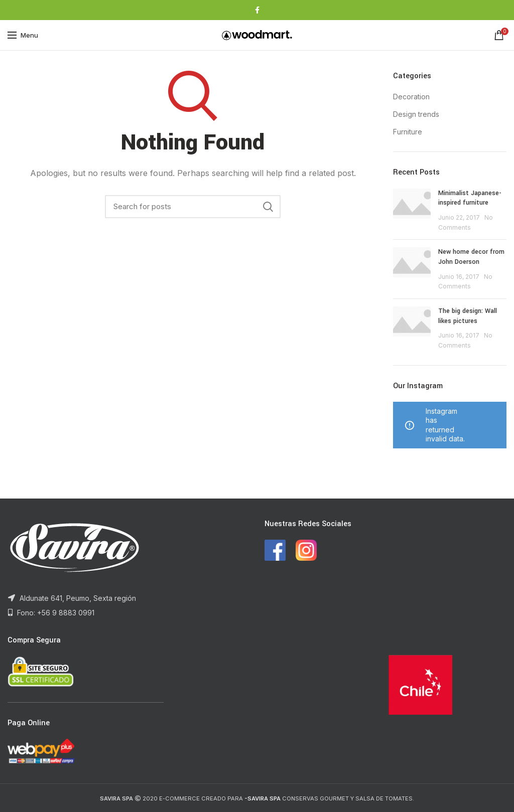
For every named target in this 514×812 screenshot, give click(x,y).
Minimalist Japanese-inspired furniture (470, 198)
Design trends (416, 114)
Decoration (411, 97)
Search (268, 207)
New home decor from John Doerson (471, 257)
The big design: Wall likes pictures (468, 316)
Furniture (408, 132)
